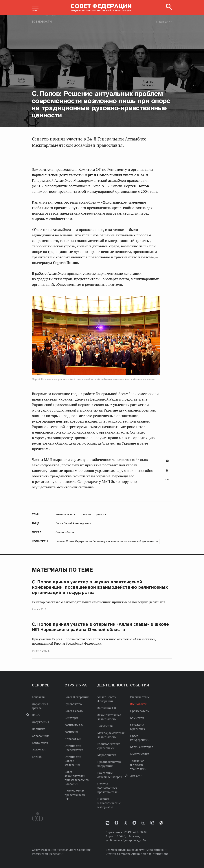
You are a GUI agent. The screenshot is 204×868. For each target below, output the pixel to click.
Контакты (39, 697)
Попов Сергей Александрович (73, 523)
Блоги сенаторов (142, 747)
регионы (86, 514)
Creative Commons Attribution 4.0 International (137, 854)
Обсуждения (40, 722)
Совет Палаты (74, 711)
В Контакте (167, 461)
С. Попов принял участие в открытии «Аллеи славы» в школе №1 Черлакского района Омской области (100, 627)
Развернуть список (167, 480)
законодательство (66, 514)
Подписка (39, 729)
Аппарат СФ (73, 739)
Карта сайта (40, 743)
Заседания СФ (107, 708)
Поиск (36, 715)
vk (107, 823)
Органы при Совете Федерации (73, 761)
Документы (105, 726)
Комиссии (71, 732)
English (37, 757)
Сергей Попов (96, 175)
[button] (35, 8)
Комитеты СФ (74, 725)
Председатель (139, 711)
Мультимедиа (140, 754)
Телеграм (143, 823)
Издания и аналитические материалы (109, 803)
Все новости (42, 22)
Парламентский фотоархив (161, 823)
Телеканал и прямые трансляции (138, 765)
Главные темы (140, 697)
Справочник (40, 736)
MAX (134, 823)
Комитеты (137, 718)
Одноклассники (167, 470)
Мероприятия (107, 755)
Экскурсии (39, 750)
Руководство (73, 704)
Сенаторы (71, 718)
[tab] (167, 472)
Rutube (152, 823)
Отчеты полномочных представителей (108, 788)
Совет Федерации (77, 697)
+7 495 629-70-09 (135, 832)
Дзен (116, 823)
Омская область (65, 532)
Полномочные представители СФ (75, 795)
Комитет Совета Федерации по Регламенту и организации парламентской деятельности (107, 541)
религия (101, 514)
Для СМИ (136, 776)
